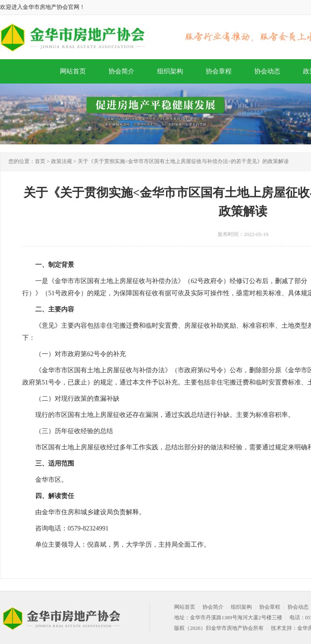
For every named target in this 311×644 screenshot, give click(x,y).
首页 (40, 161)
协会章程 (219, 71)
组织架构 (170, 71)
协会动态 (267, 71)
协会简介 (121, 71)
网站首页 (73, 71)
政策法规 (62, 161)
